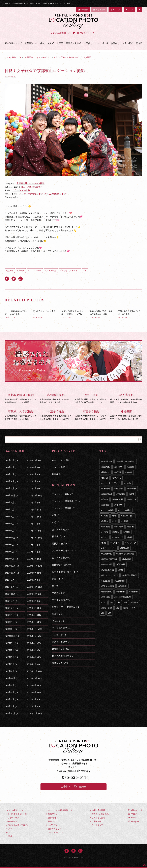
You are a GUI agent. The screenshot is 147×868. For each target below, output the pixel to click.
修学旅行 (119, 489)
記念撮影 (121, 494)
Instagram (134, 821)
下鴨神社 (134, 592)
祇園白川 (121, 564)
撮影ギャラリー (54, 829)
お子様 (118, 472)
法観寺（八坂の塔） (71, 271)
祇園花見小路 (108, 570)
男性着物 (106, 527)
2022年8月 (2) (33, 503)
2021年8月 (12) (11, 545)
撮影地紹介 (52, 818)
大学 (104, 602)
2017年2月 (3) (11, 706)
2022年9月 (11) (11, 503)
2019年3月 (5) (11, 622)
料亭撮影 (56, 474)
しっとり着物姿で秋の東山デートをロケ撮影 (16, 314)
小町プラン (57, 522)
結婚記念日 (107, 494)
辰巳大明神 (120, 581)
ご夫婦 (131, 467)
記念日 (139, 43)
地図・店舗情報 (98, 810)
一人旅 (128, 483)
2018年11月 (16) (12, 636)
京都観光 (106, 489)
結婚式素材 (118, 499)
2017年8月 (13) (34, 685)
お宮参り (115, 43)
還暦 (132, 494)
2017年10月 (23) (34, 678)
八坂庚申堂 (52, 271)
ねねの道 (127, 559)
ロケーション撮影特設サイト (60, 810)
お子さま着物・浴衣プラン (65, 572)
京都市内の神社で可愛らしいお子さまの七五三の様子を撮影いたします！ (91, 398)
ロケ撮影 (83, 10)
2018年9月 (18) (11, 643)
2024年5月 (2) (11, 474)
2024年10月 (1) (34, 460)
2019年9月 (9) (11, 601)
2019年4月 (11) (34, 615)
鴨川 (121, 570)
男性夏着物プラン (61, 544)
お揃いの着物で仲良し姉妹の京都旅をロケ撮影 (101, 314)
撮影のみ (106, 505)
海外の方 (132, 499)
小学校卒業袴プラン (62, 600)
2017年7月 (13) (11, 692)
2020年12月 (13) (12, 566)
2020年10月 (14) (12, 573)
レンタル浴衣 (125, 510)
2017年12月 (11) (34, 671)
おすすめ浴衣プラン (62, 558)
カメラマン (52, 825)
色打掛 (127, 532)
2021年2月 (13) (34, 559)
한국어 (8, 836)
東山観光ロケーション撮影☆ (44, 314)
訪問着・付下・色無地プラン (66, 607)
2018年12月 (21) (34, 629)
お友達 (10, 271)
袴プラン (56, 586)
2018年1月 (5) (11, 671)
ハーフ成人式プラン (62, 628)
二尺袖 (105, 516)
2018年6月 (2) (33, 650)
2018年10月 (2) (34, 636)
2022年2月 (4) (33, 524)
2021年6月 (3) (11, 552)
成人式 (51, 43)
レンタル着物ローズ (14, 810)
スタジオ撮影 (58, 467)
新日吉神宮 (107, 592)
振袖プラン (57, 579)
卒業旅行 (132, 489)
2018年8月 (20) (34, 643)
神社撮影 (106, 597)
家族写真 (106, 467)
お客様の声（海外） (126, 461)
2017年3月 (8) (33, 699)
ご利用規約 (96, 821)
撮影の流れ (52, 821)
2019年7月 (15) (11, 608)
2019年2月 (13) (34, 622)
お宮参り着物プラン (62, 642)
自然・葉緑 (107, 608)
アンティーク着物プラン (31, 194)
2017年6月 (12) (34, 692)
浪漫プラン (57, 515)
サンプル (119, 505)
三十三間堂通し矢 (123, 597)
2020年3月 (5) (11, 580)
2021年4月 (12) (11, 559)
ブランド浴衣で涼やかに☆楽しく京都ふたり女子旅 (73, 314)
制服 (130, 537)
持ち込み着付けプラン (55, 194)
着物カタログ (135, 810)
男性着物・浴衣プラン (63, 565)
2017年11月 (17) (12, 678)
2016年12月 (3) (11, 713)
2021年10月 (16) (34, 538)
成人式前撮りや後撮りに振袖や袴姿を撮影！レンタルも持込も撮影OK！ (126, 398)
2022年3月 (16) (11, 524)
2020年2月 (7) (33, 580)
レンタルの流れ (12, 818)
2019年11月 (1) (11, 594)
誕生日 (105, 499)
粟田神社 (121, 592)
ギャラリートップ (13, 43)
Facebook (133, 818)
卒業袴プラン (58, 593)
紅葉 (126, 608)
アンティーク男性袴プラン (65, 508)
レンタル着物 (35, 271)
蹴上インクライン (110, 575)
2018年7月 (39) (11, 650)
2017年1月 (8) (33, 706)
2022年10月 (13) (34, 495)
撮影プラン (52, 814)
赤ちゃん (117, 478)
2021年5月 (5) (33, 552)
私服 (104, 543)
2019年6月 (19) (34, 608)
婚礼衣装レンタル (61, 649)
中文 (7, 832)
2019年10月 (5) (34, 594)
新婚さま (106, 472)
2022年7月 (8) (11, 510)
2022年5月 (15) (11, 517)
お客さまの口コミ (55, 832)
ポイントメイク (109, 548)
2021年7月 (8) (33, 545)
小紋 (115, 521)
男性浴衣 (119, 527)
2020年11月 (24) (34, 566)
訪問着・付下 (128, 516)
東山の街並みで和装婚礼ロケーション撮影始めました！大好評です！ (56, 398)
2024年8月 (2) (11, 467)
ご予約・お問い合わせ (73, 787)
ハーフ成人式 (102, 43)
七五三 (60, 43)
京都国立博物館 (130, 575)
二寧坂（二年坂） (110, 559)
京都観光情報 (11, 821)
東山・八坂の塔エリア (32, 187)
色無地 (105, 521)
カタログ (115, 10)
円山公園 (106, 581)
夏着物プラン (58, 537)
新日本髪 (125, 548)
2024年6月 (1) (33, 467)
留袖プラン (57, 614)
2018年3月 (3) (11, 664)
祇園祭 (135, 602)
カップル (119, 467)
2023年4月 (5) (33, 481)
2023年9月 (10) (11, 481)
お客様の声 (107, 461)
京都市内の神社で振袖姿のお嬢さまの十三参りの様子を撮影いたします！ (56, 415)
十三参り (88, 43)
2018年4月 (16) (34, 657)
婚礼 (42, 43)
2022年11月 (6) (11, 495)
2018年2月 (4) (33, 664)
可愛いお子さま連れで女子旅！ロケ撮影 (129, 314)
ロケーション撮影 (21, 190)
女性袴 (125, 521)
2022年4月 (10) (34, 517)
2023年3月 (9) (11, 488)
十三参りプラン (60, 635)
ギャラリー (99, 10)
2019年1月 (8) (11, 629)
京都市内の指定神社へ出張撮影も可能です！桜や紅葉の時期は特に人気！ (126, 415)
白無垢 (116, 532)
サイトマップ (97, 825)
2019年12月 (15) (34, 587)
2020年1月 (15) (11, 587)
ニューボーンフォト (111, 483)
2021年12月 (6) (34, 531)
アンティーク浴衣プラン (64, 551)
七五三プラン (58, 621)
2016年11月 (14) (34, 713)
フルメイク (131, 543)
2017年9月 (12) (11, 685)
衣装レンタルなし (61, 663)
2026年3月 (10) (11, 460)
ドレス (105, 537)
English (8, 829)
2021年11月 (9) (11, 538)
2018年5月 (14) (11, 657)
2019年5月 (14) (11, 615)
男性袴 (131, 527)
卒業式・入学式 (74, 43)
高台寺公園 (107, 564)
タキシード (118, 537)
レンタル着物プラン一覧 (16, 814)
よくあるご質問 (98, 818)
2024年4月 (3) (33, 474)
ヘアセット (116, 543)
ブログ (129, 10)
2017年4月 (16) (11, 699)
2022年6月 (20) (34, 510)
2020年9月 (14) (34, 573)
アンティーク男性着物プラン (66, 501)
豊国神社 (123, 586)
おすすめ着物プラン (62, 529)
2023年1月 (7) (33, 488)
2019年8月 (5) (33, 601)
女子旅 (21, 271)
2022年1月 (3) (11, 531)
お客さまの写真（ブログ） (17, 825)
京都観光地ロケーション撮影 (31, 183)
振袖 (115, 516)
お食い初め (128, 43)
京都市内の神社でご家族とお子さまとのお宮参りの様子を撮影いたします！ (91, 415)
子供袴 (105, 532)
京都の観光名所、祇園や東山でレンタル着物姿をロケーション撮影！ (21, 398)
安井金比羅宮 (108, 586)
